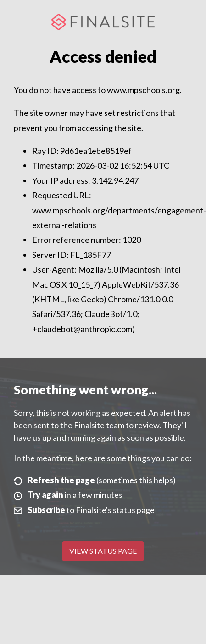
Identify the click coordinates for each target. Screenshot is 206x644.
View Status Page (103, 551)
